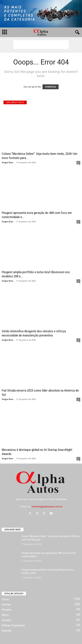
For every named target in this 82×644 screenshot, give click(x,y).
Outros (5, 599)
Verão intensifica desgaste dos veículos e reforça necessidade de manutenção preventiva (34, 333)
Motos (5, 615)
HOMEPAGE (51, 87)
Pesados (7, 610)
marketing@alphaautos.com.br (47, 507)
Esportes (7, 631)
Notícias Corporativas (13, 625)
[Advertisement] (41, 45)
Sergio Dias (7, 162)
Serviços (7, 620)
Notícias (6, 605)
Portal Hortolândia (58, 499)
